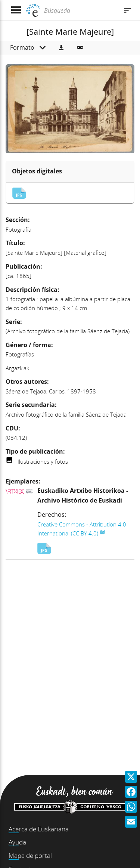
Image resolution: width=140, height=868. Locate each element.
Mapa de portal (30, 855)
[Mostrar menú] (16, 10)
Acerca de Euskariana (39, 829)
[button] (61, 48)
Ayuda (17, 842)
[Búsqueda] (80, 10)
